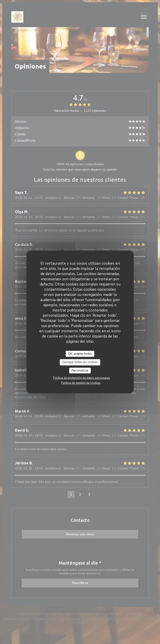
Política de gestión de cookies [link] (81, 383)
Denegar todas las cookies (80, 362)
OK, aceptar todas (80, 354)
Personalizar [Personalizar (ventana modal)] (80, 370)
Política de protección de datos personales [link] (82, 378)
